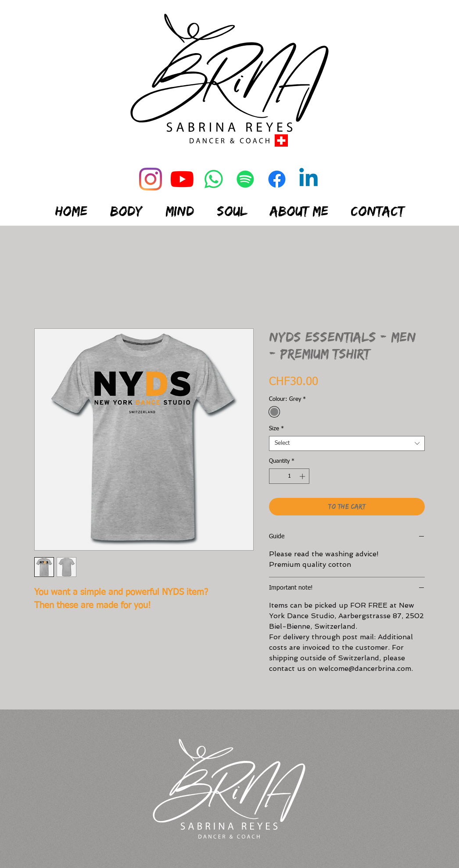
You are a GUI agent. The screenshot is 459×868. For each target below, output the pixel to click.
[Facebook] (277, 179)
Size (276, 429)
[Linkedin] (308, 179)
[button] (126, 205)
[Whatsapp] (214, 179)
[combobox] (347, 443)
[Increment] (303, 476)
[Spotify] (245, 179)
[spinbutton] (289, 476)
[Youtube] (182, 179)
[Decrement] (276, 476)
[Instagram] (151, 179)
